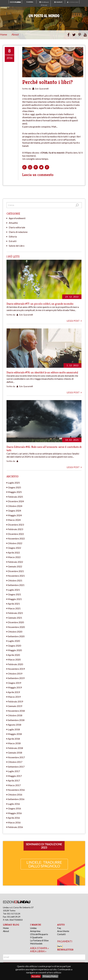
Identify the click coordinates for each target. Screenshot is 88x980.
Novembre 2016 (16, 790)
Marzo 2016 (14, 822)
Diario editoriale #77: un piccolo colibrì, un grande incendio (40, 304)
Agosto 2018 (15, 725)
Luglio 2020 (14, 641)
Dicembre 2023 (16, 525)
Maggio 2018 (15, 734)
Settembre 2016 (16, 799)
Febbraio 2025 (15, 497)
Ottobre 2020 (15, 632)
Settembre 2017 (16, 767)
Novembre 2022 (16, 538)
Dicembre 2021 (16, 571)
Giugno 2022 (14, 548)
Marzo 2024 (14, 520)
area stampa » (39, 948)
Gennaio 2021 (15, 618)
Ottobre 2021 (15, 580)
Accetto (36, 976)
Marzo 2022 (14, 557)
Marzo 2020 (14, 659)
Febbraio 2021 (15, 613)
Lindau (33, 928)
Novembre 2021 (16, 576)
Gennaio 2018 (15, 753)
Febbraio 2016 (15, 827)
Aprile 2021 (14, 604)
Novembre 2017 (16, 757)
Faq (59, 928)
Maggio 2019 (15, 687)
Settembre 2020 (16, 636)
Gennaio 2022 (15, 566)
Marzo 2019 (14, 697)
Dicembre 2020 (16, 622)
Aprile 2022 (14, 552)
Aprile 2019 (14, 692)
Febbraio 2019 (15, 701)
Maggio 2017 (15, 776)
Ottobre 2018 (15, 715)
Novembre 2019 (16, 669)
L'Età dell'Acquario (39, 934)
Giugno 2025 (14, 487)
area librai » (38, 951)
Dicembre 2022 (16, 534)
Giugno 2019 (14, 683)
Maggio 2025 (15, 492)
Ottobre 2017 (15, 762)
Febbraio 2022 (15, 562)
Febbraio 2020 (15, 664)
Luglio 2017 (14, 771)
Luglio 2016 (14, 804)
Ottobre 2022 (15, 543)
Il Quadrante (36, 937)
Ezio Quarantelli (42, 89)
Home (4, 34)
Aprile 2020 (14, 655)
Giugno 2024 (14, 511)
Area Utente (63, 931)
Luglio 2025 (14, 483)
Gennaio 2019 (15, 706)
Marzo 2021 (14, 608)
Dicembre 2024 (16, 501)
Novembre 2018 (16, 711)
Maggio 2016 (15, 813)
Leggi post (74, 321)
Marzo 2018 (14, 743)
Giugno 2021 (14, 594)
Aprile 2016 (14, 818)
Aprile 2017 (14, 780)
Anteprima (35, 931)
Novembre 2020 (16, 627)
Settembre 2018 (16, 720)
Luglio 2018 (14, 729)
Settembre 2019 (16, 678)
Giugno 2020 (14, 646)
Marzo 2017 (14, 785)
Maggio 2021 (15, 599)
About (15, 34)
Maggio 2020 (15, 650)
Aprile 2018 (14, 739)
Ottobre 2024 (15, 506)
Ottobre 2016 (15, 795)
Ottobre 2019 (15, 674)
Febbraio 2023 (15, 529)
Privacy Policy (50, 976)
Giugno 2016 (14, 808)
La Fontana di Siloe (39, 940)
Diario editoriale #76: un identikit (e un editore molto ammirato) (42, 372)
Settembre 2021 (16, 585)
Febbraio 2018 (15, 748)
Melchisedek (36, 944)
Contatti (61, 934)
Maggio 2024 (15, 515)
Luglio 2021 (14, 590)
